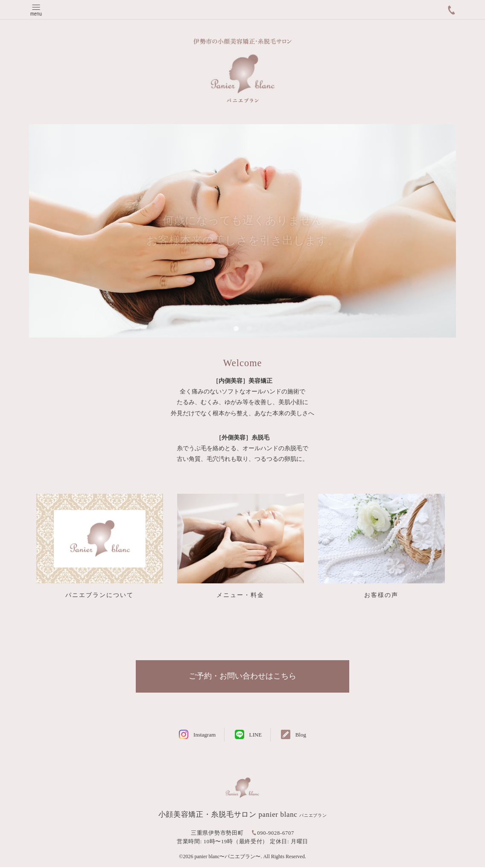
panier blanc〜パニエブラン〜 (227, 857)
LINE (256, 735)
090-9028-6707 (276, 833)
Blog (301, 735)
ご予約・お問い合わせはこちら (242, 676)
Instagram (205, 735)
